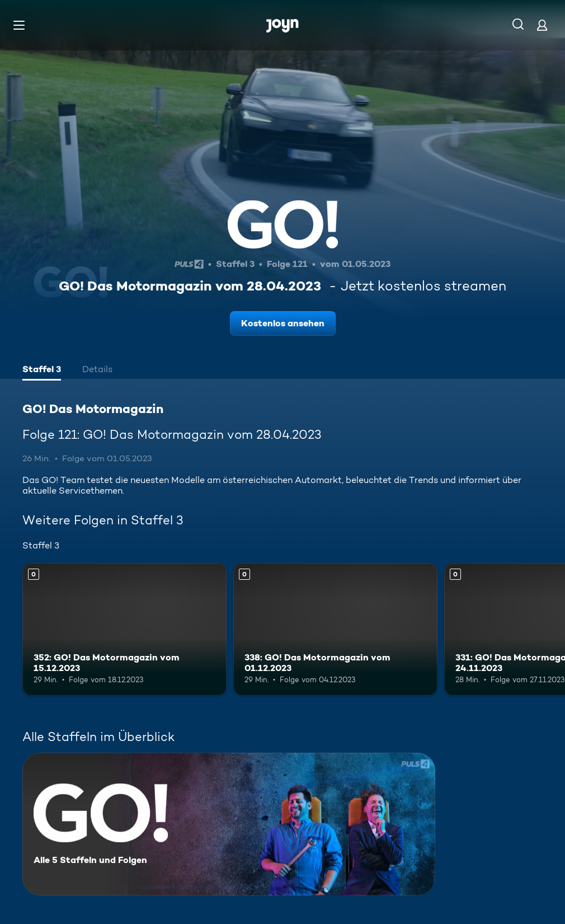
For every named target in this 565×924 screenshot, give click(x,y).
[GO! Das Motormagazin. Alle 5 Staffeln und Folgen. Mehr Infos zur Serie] (229, 824)
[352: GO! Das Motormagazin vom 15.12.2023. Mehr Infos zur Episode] (124, 629)
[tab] (42, 370)
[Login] (542, 25)
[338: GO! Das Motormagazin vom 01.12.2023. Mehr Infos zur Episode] (335, 629)
